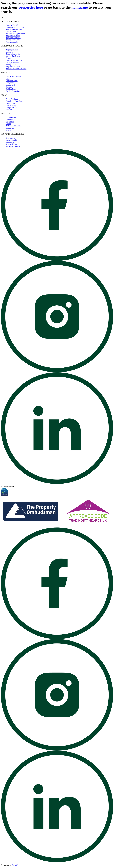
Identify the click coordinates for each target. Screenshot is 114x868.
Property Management (14, 60)
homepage (80, 7)
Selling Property (12, 42)
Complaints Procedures (14, 101)
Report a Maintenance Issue (16, 69)
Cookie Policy (11, 105)
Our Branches (11, 117)
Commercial (10, 85)
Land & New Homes (13, 77)
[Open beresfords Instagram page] (57, 372)
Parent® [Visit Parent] (15, 865)
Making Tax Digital (13, 56)
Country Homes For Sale (15, 27)
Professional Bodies (13, 126)
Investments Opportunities (15, 34)
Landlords (9, 52)
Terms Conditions (12, 99)
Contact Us (10, 128)
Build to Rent (11, 89)
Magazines (10, 122)
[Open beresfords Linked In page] (57, 483)
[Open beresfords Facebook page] (57, 260)
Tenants (9, 58)
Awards (8, 130)
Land (8, 79)
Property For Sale (12, 25)
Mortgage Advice (12, 142)
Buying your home (13, 40)
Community (10, 120)
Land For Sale (11, 31)
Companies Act (11, 107)
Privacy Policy (11, 103)
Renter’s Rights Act (13, 54)
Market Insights (12, 140)
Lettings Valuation (12, 62)
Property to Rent (12, 50)
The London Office (13, 91)
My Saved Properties (13, 146)
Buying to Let (11, 64)
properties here (31, 7)
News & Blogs (11, 144)
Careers (8, 124)
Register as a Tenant (13, 67)
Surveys (9, 87)
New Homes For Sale (14, 29)
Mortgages (10, 83)
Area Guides (10, 138)
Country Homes (12, 81)
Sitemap (9, 110)
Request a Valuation (13, 38)
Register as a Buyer (13, 36)
